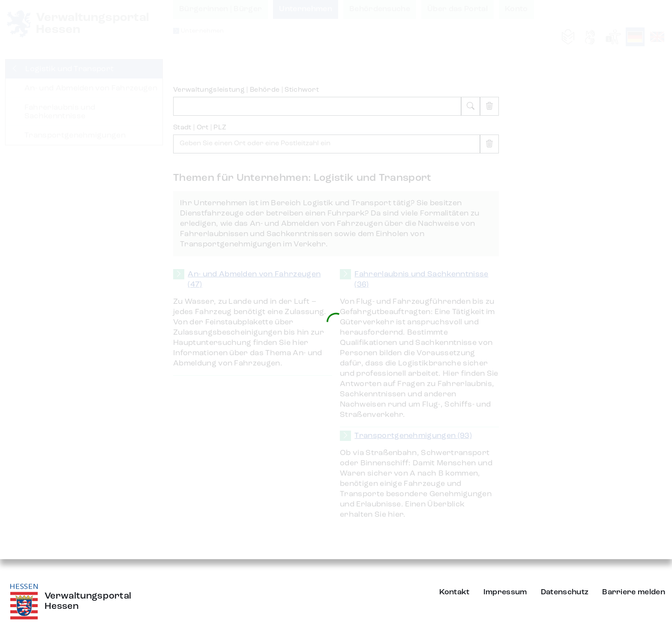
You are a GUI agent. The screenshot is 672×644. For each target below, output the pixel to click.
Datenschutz (565, 592)
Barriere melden (634, 592)
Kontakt (454, 592)
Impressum (505, 592)
